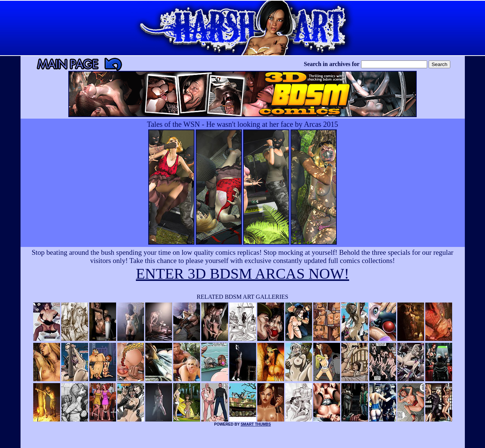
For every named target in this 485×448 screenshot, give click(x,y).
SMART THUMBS (256, 424)
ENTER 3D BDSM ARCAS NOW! (242, 274)
